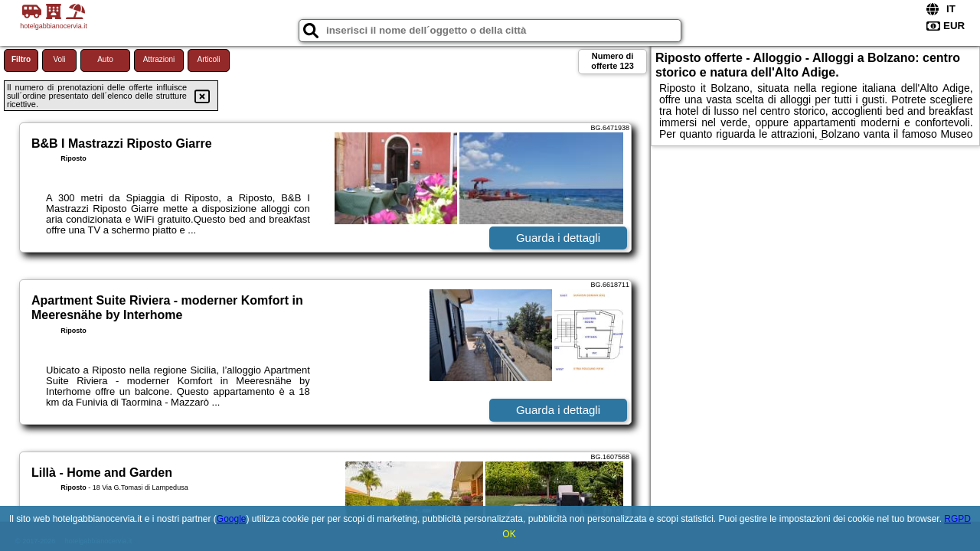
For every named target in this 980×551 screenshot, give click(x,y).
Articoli (208, 59)
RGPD (957, 519)
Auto (105, 59)
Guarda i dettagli (558, 238)
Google (232, 519)
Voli (59, 59)
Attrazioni (159, 59)
